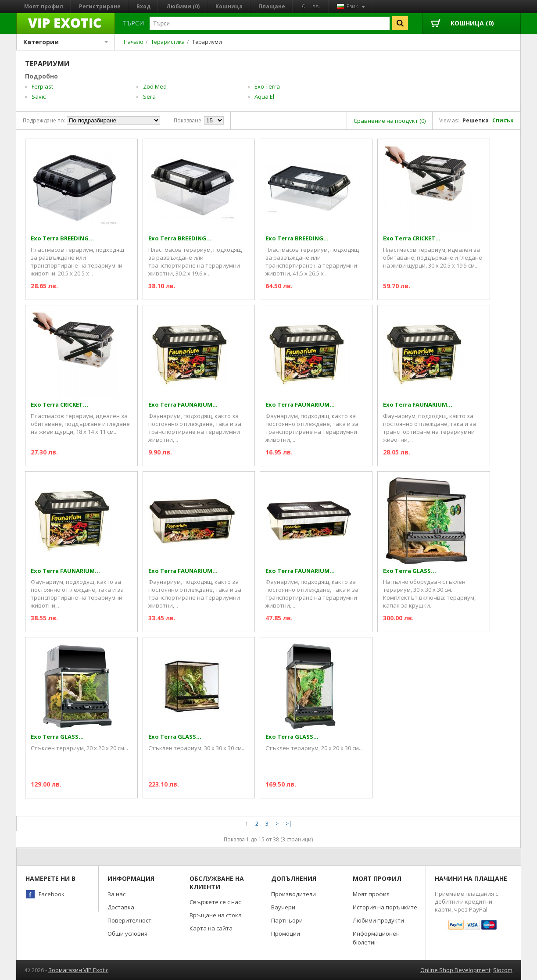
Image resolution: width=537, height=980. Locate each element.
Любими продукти (378, 920)
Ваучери (283, 907)
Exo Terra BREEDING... (62, 238)
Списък (503, 120)
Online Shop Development (455, 970)
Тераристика (168, 42)
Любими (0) (183, 6)
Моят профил (44, 6)
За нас (116, 894)
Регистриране (100, 6)
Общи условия (127, 934)
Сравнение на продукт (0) (390, 121)
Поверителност (129, 920)
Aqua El (264, 97)
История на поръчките (385, 907)
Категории (66, 42)
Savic (39, 97)
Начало (134, 42)
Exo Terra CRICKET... (412, 238)
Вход (143, 6)
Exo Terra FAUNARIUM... (183, 405)
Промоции (286, 934)
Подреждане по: (44, 120)
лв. (316, 6)
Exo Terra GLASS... (410, 571)
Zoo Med (155, 86)
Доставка (121, 907)
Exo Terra (267, 86)
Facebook (52, 894)
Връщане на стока (216, 915)
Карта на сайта (211, 928)
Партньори (287, 920)
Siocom (503, 970)
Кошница (229, 6)
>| (289, 824)
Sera (149, 97)
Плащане (272, 6)
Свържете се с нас (215, 902)
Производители (294, 894)
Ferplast (42, 86)
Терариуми (207, 42)
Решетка (476, 120)
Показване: (188, 120)
